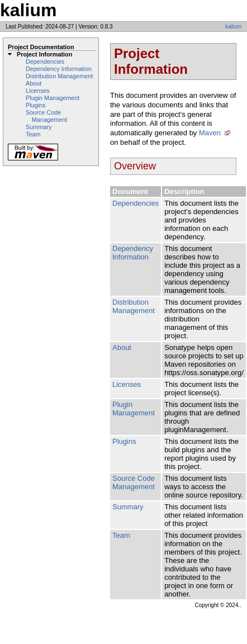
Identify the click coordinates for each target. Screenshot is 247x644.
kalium (233, 27)
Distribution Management (59, 76)
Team (33, 134)
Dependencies (45, 61)
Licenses (38, 91)
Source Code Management (46, 116)
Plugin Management (53, 98)
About (34, 83)
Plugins (36, 105)
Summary (39, 127)
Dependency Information (59, 69)
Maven (210, 133)
